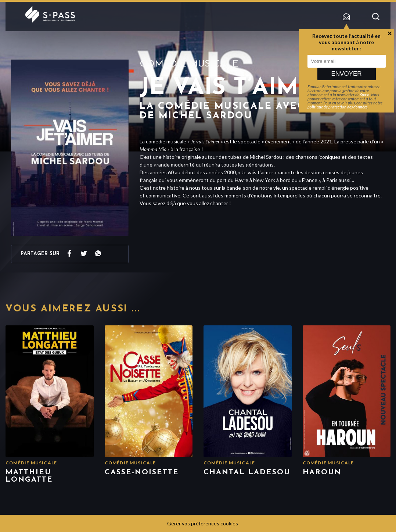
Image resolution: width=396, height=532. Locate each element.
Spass (365, 95)
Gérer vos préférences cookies (203, 523)
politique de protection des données (337, 107)
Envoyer (346, 74)
